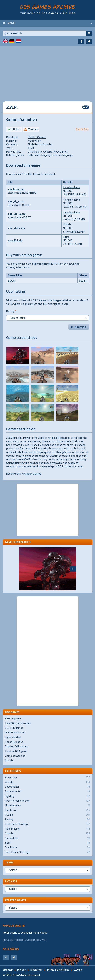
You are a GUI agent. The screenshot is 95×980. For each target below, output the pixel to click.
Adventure (47, 778)
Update (67, 225)
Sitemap (8, 970)
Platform (47, 810)
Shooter (47, 834)
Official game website (40, 152)
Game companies (15, 756)
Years (9, 862)
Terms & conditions (58, 970)
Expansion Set (47, 792)
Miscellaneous (47, 806)
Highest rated (13, 737)
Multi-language (43, 155)
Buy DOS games (14, 728)
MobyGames (61, 152)
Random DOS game (16, 751)
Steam (83, 281)
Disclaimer (36, 970)
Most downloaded (15, 733)
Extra (66, 237)
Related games (15, 900)
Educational (47, 787)
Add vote (80, 327)
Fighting (47, 796)
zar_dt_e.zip (17, 214)
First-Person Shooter (40, 145)
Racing (47, 820)
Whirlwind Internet (30, 975)
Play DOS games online (18, 723)
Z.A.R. (12, 281)
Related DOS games (16, 747)
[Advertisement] (47, 71)
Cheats (9, 761)
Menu (11, 23)
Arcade (47, 782)
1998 (31, 148)
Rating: (11, 311)
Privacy (22, 970)
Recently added (14, 742)
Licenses (11, 881)
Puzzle (47, 815)
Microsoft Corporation (27, 940)
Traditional (47, 848)
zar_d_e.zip (16, 202)
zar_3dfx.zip (16, 228)
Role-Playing (47, 829)
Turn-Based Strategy (47, 852)
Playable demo (72, 187)
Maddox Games (37, 137)
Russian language (63, 155)
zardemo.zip (16, 189)
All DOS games (13, 719)
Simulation (47, 838)
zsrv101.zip (15, 241)
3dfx (31, 155)
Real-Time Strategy (47, 824)
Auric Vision (34, 141)
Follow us (11, 949)
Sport (47, 843)
